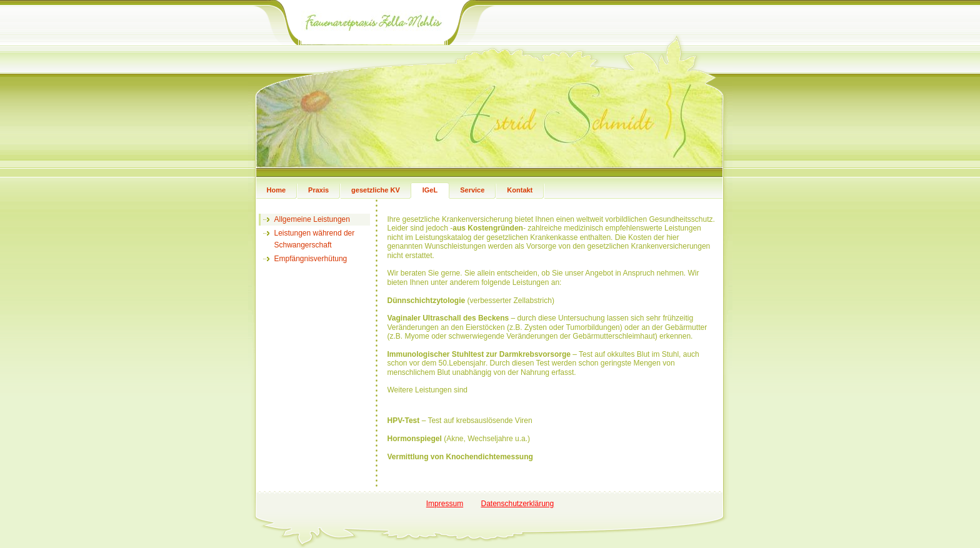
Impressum (445, 504)
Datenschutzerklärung (517, 504)
